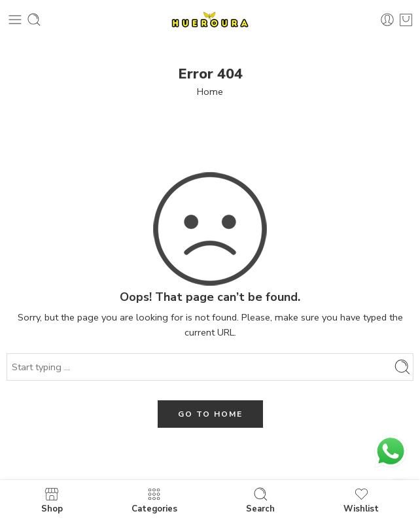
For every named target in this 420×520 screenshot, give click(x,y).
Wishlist (361, 500)
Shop (52, 500)
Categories (154, 500)
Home (210, 92)
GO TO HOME (210, 414)
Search (260, 500)
